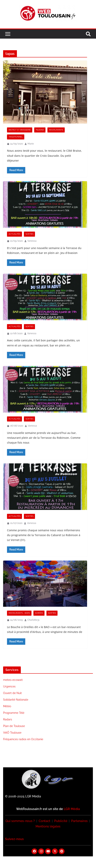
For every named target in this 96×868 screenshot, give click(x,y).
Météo (7, 706)
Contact (45, 821)
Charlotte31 (33, 620)
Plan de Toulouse (14, 726)
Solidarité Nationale (16, 700)
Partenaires (79, 821)
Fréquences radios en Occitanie (23, 739)
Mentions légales (48, 826)
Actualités (14, 234)
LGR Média (72, 809)
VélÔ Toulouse (12, 733)
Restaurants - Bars (19, 613)
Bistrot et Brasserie (20, 130)
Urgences (9, 686)
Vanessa (32, 241)
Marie (31, 144)
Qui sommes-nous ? (20, 821)
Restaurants (56, 130)
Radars (8, 719)
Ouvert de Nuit (12, 693)
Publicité (61, 821)
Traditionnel (16, 137)
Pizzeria (40, 130)
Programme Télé (14, 713)
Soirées (39, 613)
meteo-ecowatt (13, 680)
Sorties (29, 234)
